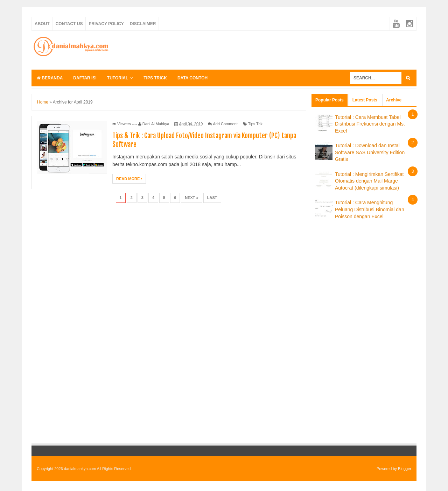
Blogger (405, 469)
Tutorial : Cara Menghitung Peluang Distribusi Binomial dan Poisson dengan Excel (370, 209)
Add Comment (225, 124)
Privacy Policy (106, 24)
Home (43, 102)
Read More (129, 179)
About (42, 24)
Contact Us (69, 24)
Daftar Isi (85, 78)
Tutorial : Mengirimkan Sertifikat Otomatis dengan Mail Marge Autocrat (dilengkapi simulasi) (369, 181)
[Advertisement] (289, 49)
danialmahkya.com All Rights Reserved (97, 469)
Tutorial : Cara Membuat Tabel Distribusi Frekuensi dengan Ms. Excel (370, 124)
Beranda (50, 78)
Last (212, 198)
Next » (192, 198)
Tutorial (118, 78)
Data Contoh (192, 78)
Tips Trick (155, 78)
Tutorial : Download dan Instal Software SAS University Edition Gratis (370, 152)
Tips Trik (255, 124)
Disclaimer (143, 24)
